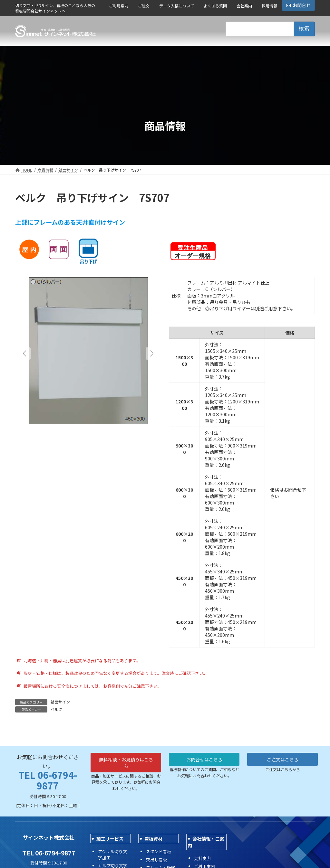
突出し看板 (156, 859)
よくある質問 (215, 6)
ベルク (56, 709)
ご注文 (144, 6)
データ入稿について (177, 6)
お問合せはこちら (204, 760)
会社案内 (244, 6)
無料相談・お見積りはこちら (126, 764)
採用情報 (269, 6)
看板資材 (153, 839)
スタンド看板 (159, 851)
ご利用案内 (119, 6)
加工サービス (110, 839)
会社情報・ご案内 (206, 842)
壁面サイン (60, 702)
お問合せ (298, 5)
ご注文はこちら (283, 760)
